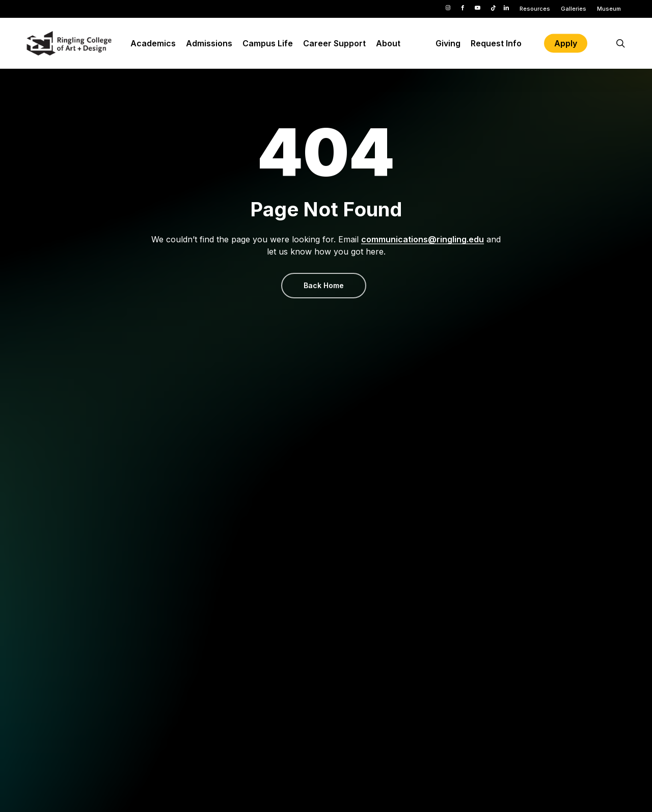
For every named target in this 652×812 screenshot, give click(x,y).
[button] (324, 286)
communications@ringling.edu (423, 239)
